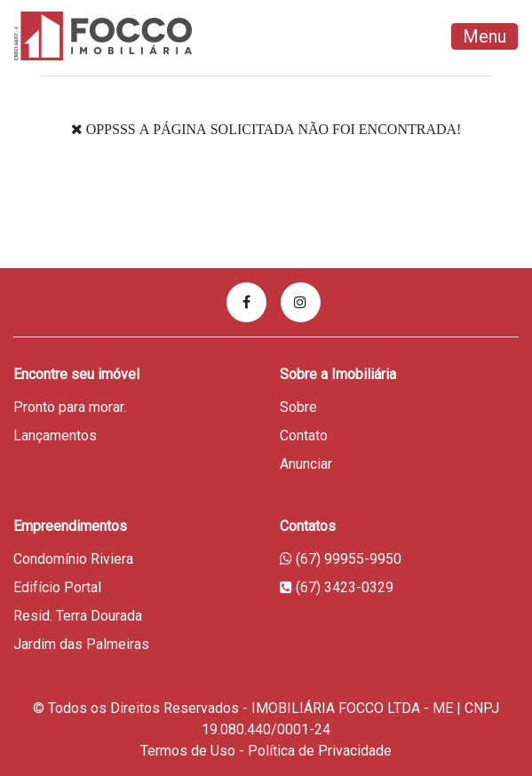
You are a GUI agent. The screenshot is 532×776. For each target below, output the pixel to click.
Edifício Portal (57, 587)
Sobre (298, 407)
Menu (484, 36)
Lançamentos (55, 436)
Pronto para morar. (70, 407)
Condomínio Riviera (73, 559)
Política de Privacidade (320, 751)
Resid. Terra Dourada (78, 616)
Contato (304, 436)
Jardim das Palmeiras (81, 644)
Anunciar (306, 464)
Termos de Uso (188, 751)
